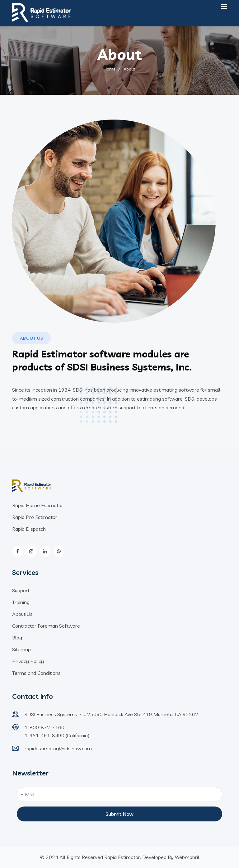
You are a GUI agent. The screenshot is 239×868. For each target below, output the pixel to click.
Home (110, 69)
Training (21, 602)
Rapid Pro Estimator (35, 517)
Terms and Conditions (36, 673)
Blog (17, 638)
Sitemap (21, 649)
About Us (22, 614)
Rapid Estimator (122, 857)
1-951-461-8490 (45, 735)
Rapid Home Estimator (38, 505)
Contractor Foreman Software (46, 626)
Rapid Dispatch (29, 529)
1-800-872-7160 (45, 727)
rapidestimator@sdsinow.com (58, 748)
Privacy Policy (28, 661)
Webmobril (187, 857)
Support (21, 590)
